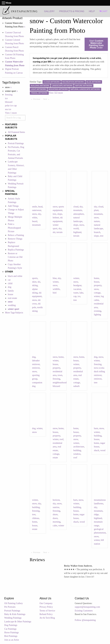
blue (55, 278)
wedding (12, 305)
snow (34, 214)
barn (96, 428)
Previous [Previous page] (37, 99)
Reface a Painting (16, 235)
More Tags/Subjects (14, 313)
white (35, 218)
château (36, 518)
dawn (55, 518)
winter (55, 282)
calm (55, 526)
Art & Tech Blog (47, 618)
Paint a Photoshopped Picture (14, 228)
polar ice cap (11, 106)
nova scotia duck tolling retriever (99, 372)
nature (97, 221)
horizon (56, 500)
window (77, 454)
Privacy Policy (46, 607)
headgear (77, 285)
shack (97, 450)
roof (62, 439)
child (10, 283)
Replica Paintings (16, 250)
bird (55, 293)
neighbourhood (60, 383)
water (76, 293)
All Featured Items (16, 132)
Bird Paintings (11, 636)
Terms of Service (47, 611)
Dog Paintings (11, 625)
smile (35, 207)
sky (40, 214)
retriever (36, 368)
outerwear (37, 210)
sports (35, 278)
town (60, 375)
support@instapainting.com (87, 607)
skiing (35, 285)
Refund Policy (46, 614)
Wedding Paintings (13, 618)
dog (10, 287)
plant (96, 210)
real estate (12, 298)
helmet (56, 218)
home (97, 278)
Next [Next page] (47, 99)
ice (6, 98)
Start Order (96, 44)
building (77, 450)
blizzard (9, 102)
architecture (79, 447)
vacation (77, 289)
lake (81, 293)
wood (103, 450)
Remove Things (15, 239)
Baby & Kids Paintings (15, 614)
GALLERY (49, 11)
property (98, 285)
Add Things (13, 206)
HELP (92, 11)
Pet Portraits (10, 607)
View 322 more (56, 93)
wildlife (56, 289)
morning (56, 522)
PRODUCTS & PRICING (72, 11)
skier (34, 282)
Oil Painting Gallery (14, 603)
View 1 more (11, 113)
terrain (60, 232)
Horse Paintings (11, 633)
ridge (96, 514)
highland (77, 232)
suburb (76, 386)
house (11, 294)
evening (98, 311)
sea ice (8, 109)
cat (9, 280)
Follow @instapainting (85, 620)
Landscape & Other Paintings (18, 622)
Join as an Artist (12, 640)
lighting (98, 315)
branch (97, 232)
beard (35, 221)
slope (60, 214)
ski (54, 232)
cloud (76, 207)
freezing (9, 95)
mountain (36, 225)
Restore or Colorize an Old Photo (15, 257)
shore (55, 514)
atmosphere (79, 214)
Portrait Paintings (16, 143)
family (11, 291)
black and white (15, 276)
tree (54, 214)
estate (55, 458)
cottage (97, 293)
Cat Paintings (10, 629)
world (76, 228)
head (40, 207)
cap (75, 296)
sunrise (56, 507)
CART (103, 11)
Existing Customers (84, 611)
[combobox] (15, 118)
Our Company (46, 603)
